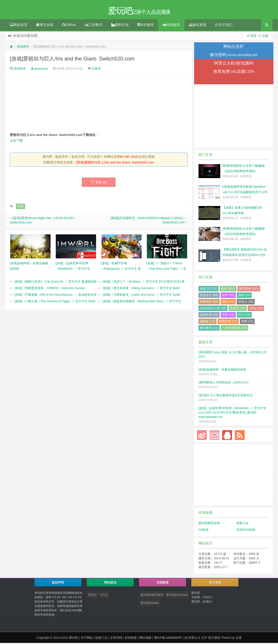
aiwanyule (41, 70)
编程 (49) (228, 303)
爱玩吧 (73, 639)
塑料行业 (120, 26)
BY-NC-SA (127, 158)
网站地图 (145, 639)
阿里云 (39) (246, 303)
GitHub (69, 26)
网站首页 (19, 26)
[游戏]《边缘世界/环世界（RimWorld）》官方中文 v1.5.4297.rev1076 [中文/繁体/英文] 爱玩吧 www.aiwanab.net (232, 414)
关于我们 (224, 26)
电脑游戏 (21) (228, 322)
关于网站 (87, 639)
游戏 (20, 207)
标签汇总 (101, 639)
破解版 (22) (208, 322)
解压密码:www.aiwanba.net (234, 56)
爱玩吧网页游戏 (209, 524)
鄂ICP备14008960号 (168, 639)
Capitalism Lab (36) (213, 309)
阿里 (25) (228, 316)
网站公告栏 (234, 47)
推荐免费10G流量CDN (234, 73)
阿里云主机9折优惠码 (234, 64)
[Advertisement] (99, 104)
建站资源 (198, 26)
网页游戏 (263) (249, 290)
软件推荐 (146, 26)
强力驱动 (214, 639)
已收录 (96, 70)
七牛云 (104, 596)
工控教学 (94, 26)
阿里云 (92, 596)
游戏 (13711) (208, 290)
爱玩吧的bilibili (150, 604)
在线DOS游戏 (246, 531)
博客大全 (242, 524)
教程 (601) (228, 290)
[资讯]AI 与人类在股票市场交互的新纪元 (226, 396)
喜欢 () (99, 183)
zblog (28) (256, 309)
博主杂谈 (45, 26)
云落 (239, 639)
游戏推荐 (171, 26)
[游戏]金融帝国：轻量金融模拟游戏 (222, 371)
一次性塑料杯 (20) (234, 329)
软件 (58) (228, 296)
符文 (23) (244, 316)
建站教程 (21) (209, 329)
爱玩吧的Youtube (177, 596)
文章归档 (116, 639)
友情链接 (131, 639)
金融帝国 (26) (209, 316)
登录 (253, 37)
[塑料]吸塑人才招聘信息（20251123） (224, 383)
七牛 (204, 639)
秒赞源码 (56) (209, 303)
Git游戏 (203, 531)
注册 (265, 37)
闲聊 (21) (247, 322)
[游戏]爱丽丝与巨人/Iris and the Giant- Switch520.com (72, 60)
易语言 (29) (238, 309)
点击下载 (16, 142)
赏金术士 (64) (209, 296)
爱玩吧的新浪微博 (152, 596)
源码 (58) (244, 296)
